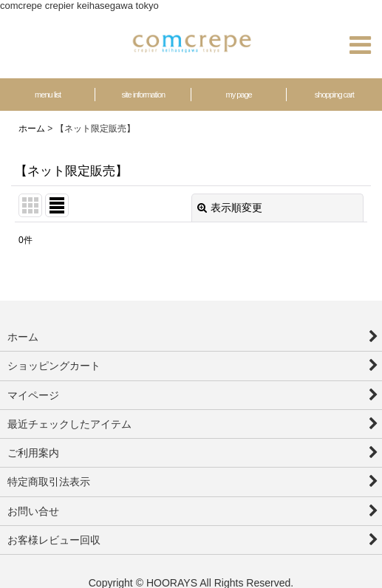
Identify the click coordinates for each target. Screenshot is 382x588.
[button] (360, 45)
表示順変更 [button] (230, 208)
